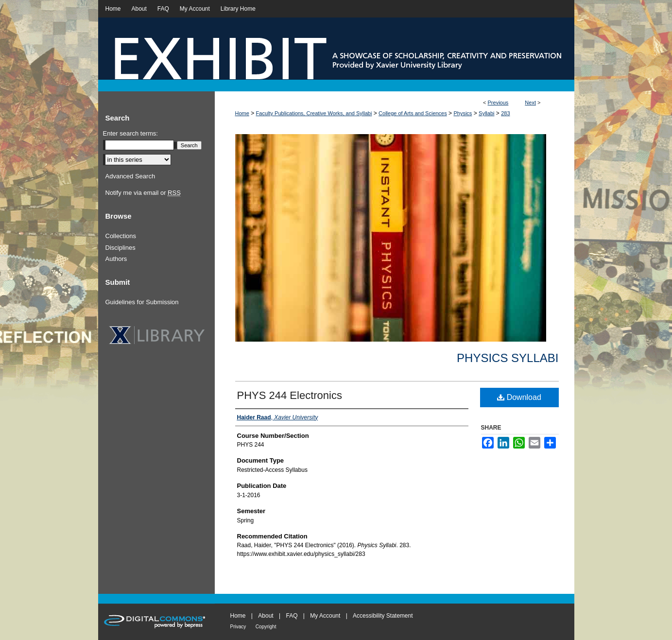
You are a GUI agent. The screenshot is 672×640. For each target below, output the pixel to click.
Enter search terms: (130, 133)
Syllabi (486, 113)
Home (242, 113)
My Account (325, 616)
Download (519, 397)
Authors (116, 259)
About (266, 616)
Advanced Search (130, 176)
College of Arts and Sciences (413, 113)
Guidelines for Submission (142, 302)
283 (505, 113)
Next (530, 103)
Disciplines (121, 248)
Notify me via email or (143, 193)
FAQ (292, 616)
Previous (498, 103)
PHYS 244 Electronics (290, 395)
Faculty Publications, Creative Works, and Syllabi (314, 113)
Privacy (238, 627)
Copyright (266, 627)
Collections (121, 236)
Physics (463, 113)
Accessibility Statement (383, 616)
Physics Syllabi (508, 358)
